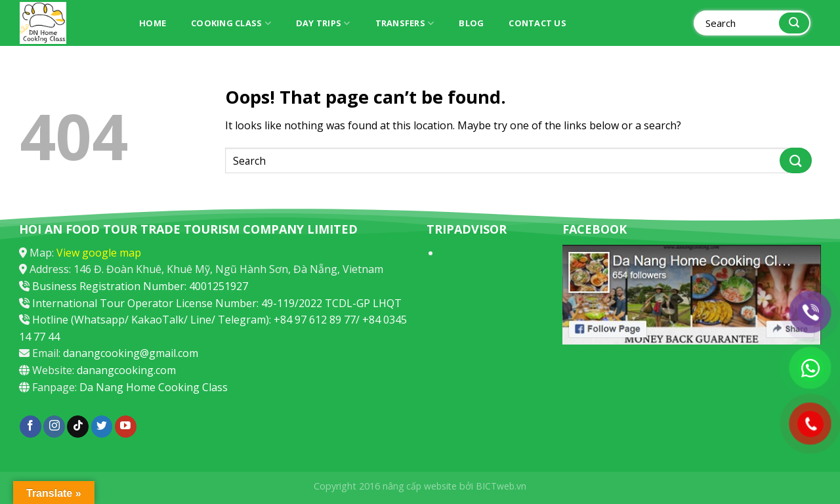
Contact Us (537, 23)
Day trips (323, 23)
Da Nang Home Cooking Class (154, 387)
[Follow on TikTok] (78, 427)
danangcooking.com (126, 370)
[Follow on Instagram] (54, 427)
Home (153, 23)
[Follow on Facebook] (31, 427)
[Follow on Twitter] (102, 427)
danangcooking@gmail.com (131, 353)
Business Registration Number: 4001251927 (140, 286)
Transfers (405, 23)
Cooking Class (231, 23)
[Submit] (794, 23)
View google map (99, 253)
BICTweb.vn (501, 486)
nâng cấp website (420, 486)
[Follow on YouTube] (126, 427)
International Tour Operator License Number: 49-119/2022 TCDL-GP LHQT (217, 303)
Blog (471, 23)
